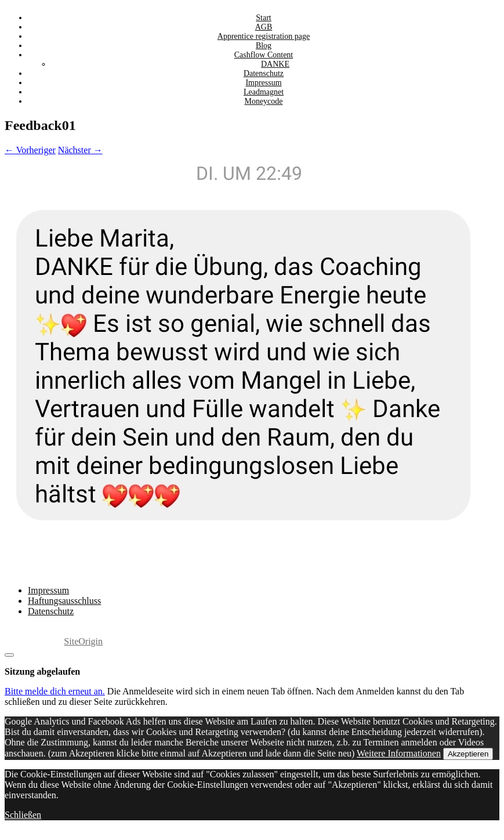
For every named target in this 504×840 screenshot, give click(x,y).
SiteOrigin (83, 641)
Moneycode (263, 101)
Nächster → (80, 150)
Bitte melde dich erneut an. (55, 691)
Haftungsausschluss (64, 601)
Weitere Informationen (399, 753)
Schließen (23, 815)
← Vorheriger (30, 150)
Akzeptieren (468, 754)
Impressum (48, 590)
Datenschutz (51, 611)
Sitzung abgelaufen (42, 671)
